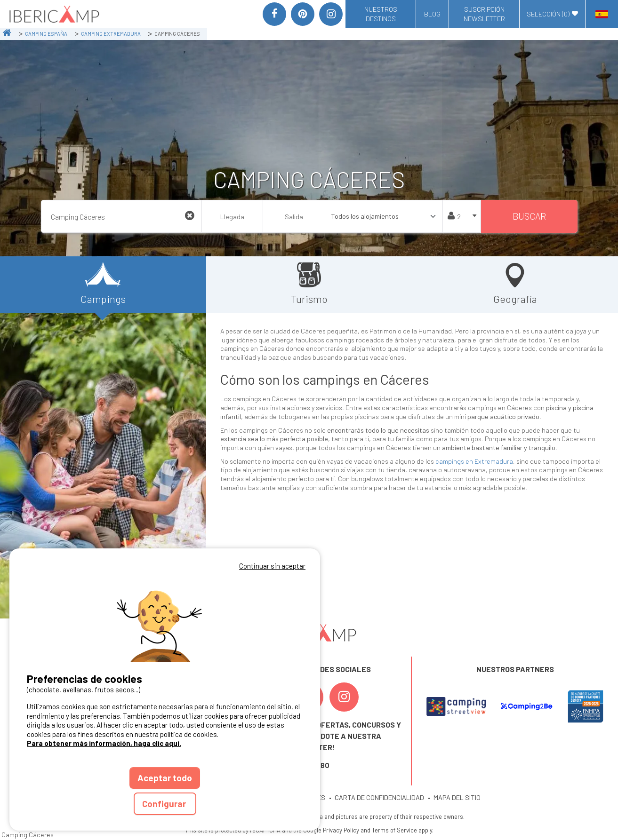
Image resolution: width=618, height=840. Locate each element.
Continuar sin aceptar (272, 566)
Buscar (529, 216)
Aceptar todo (165, 778)
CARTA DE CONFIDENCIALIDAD (379, 797)
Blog (432, 14)
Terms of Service (394, 830)
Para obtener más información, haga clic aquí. (104, 743)
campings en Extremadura (474, 461)
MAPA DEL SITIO (457, 797)
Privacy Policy (341, 830)
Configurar (165, 804)
